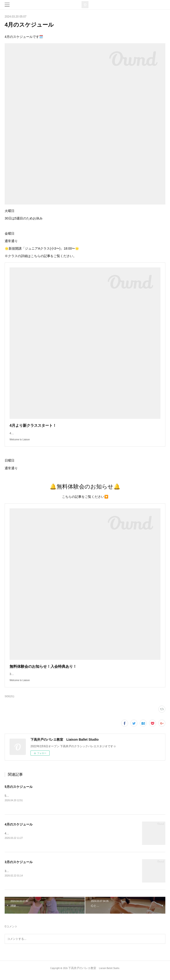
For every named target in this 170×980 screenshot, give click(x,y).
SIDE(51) (9, 701)
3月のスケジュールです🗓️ (23, 876)
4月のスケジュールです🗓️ (21, 838)
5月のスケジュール (19, 791)
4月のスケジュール (19, 829)
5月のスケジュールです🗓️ (23, 801)
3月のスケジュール (19, 867)
